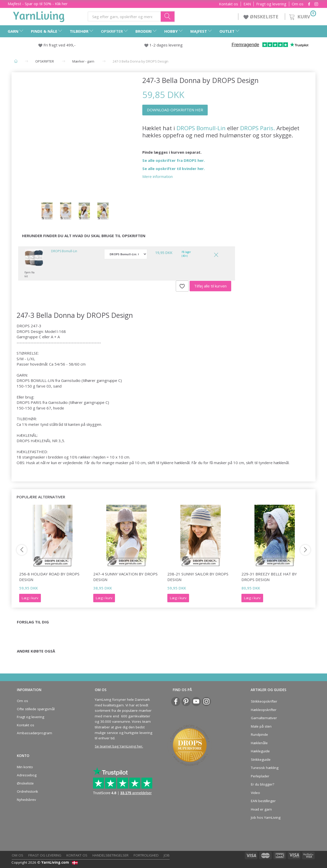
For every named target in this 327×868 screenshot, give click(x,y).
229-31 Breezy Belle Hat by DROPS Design (269, 577)
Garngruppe (27, 337)
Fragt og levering (271, 4)
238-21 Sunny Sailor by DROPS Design (198, 577)
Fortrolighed (146, 855)
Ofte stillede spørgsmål (36, 709)
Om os (298, 4)
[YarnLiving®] (39, 16)
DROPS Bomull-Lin (201, 128)
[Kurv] (302, 16)
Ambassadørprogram (34, 733)
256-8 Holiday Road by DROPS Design (49, 577)
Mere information (157, 176)
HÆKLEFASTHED (32, 452)
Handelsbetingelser (110, 855)
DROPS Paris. (258, 128)
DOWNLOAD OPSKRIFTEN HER (175, 110)
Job (167, 855)
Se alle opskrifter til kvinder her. (174, 168)
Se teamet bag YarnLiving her (119, 746)
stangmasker (34, 457)
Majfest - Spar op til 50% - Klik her (38, 4)
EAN (247, 4)
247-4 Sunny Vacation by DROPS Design (125, 577)
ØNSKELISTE (262, 17)
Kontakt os (229, 4)
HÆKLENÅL (27, 435)
